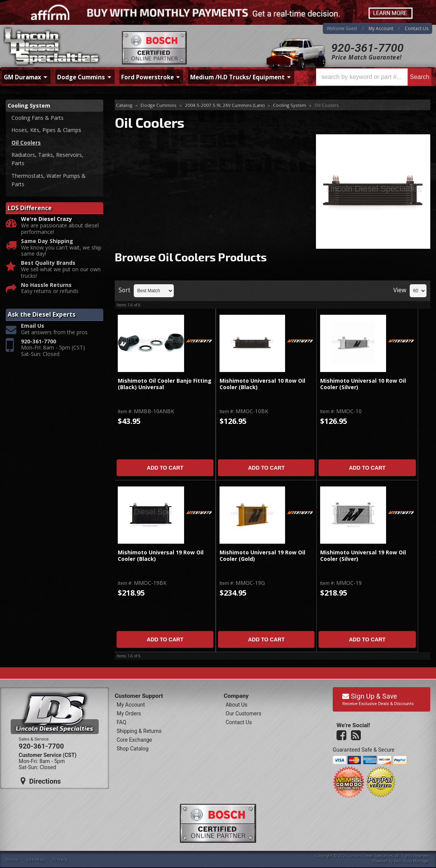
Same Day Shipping (47, 241)
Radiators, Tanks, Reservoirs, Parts (47, 159)
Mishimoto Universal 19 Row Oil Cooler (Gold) (262, 556)
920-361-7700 (367, 48)
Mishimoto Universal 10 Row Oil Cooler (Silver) (363, 384)
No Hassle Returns (46, 285)
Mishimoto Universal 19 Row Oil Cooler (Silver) (363, 556)
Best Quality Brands (48, 263)
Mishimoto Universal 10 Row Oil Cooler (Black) (262, 384)
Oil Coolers (26, 143)
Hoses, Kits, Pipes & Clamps (46, 130)
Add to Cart (165, 468)
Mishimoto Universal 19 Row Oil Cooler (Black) (161, 556)
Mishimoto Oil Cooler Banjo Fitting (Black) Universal (165, 384)
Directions (41, 781)
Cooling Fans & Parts (38, 118)
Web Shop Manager (412, 861)
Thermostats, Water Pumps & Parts (49, 180)
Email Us (33, 326)
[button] (374, 77)
